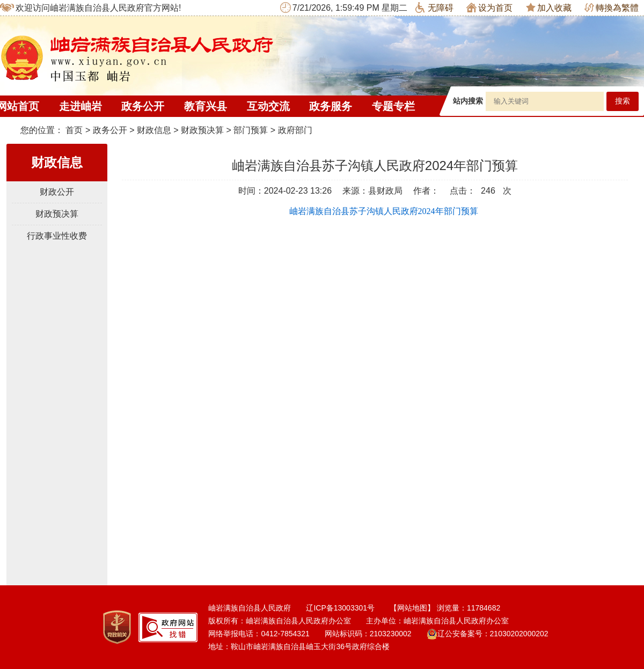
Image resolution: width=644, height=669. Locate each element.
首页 (74, 130)
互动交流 (268, 106)
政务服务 (331, 106)
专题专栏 (393, 106)
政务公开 (143, 106)
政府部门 (295, 130)
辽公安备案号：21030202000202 (488, 634)
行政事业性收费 (57, 236)
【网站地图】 (412, 608)
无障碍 (434, 8)
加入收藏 (549, 8)
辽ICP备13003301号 (340, 608)
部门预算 (251, 130)
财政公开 (57, 192)
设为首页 (489, 8)
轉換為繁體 (612, 8)
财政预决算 (202, 130)
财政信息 (154, 130)
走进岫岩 (80, 106)
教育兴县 (206, 106)
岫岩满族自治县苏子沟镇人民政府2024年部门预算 (384, 211)
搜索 (623, 101)
